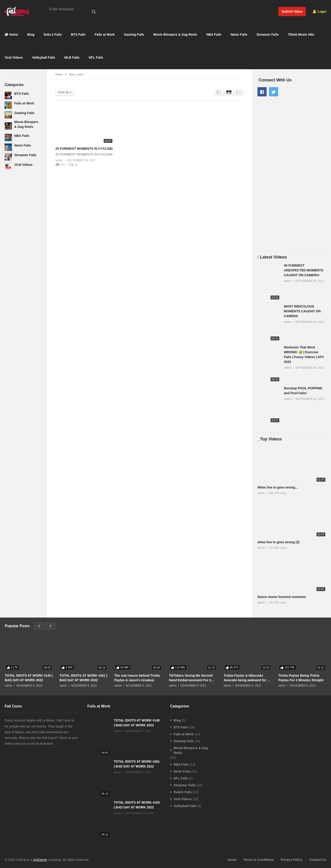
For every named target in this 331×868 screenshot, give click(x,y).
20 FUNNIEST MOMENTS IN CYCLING (84, 149)
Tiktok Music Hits (301, 35)
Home (11, 35)
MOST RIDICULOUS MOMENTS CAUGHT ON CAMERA (302, 311)
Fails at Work (105, 35)
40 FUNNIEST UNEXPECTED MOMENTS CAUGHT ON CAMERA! (304, 270)
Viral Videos (14, 58)
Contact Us (318, 860)
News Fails (239, 35)
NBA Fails (214, 35)
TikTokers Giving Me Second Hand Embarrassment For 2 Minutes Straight (191, 678)
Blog (31, 35)
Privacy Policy (292, 860)
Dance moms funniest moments (282, 597)
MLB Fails (72, 58)
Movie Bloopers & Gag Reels (175, 35)
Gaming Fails (134, 35)
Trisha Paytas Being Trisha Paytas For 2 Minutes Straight (301, 678)
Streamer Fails (268, 35)
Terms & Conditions (259, 860)
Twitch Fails (183, 792)
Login (320, 11)
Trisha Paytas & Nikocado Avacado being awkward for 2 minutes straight (246, 678)
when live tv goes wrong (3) (278, 542)
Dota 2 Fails (53, 35)
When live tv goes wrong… (278, 487)
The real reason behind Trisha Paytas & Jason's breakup (137, 678)
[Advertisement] (23, 249)
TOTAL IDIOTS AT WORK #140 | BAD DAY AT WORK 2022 (29, 678)
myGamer (40, 860)
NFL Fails (96, 58)
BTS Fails (78, 35)
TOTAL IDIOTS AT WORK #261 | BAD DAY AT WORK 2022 (83, 678)
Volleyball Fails (44, 58)
